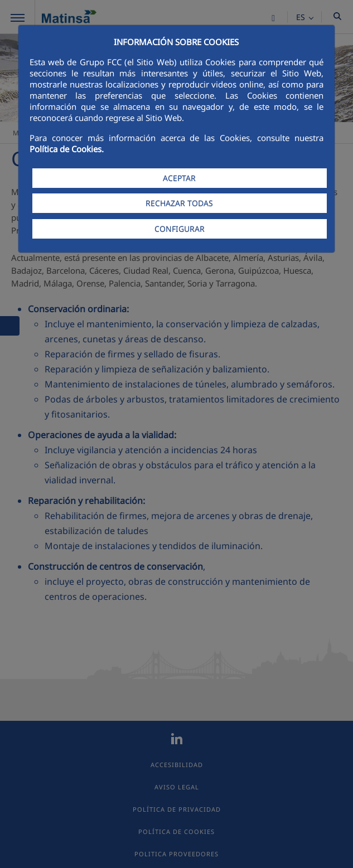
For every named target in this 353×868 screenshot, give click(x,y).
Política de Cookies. (67, 149)
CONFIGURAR (180, 229)
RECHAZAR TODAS (179, 203)
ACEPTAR (179, 178)
